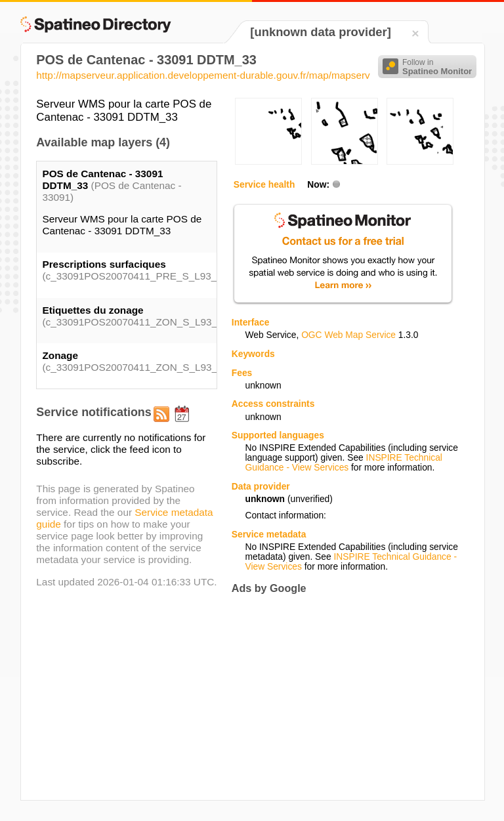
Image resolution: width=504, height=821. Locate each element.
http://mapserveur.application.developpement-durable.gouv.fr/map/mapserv (203, 75)
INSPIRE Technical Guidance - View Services (343, 463)
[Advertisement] (342, 697)
